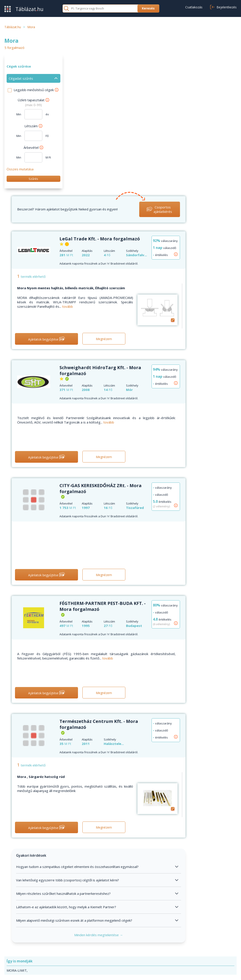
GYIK (88, 940)
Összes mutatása (20, 169)
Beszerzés (13, 940)
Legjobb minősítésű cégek (36, 90)
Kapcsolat (91, 946)
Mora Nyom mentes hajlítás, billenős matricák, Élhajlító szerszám (129, 150)
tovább (125, 168)
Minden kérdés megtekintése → (153, 797)
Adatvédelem (174, 946)
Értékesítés (13, 946)
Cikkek (89, 953)
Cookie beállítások (177, 953)
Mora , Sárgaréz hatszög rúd (99, 638)
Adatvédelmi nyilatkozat (208, 972)
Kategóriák (13, 953)
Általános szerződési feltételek (187, 940)
